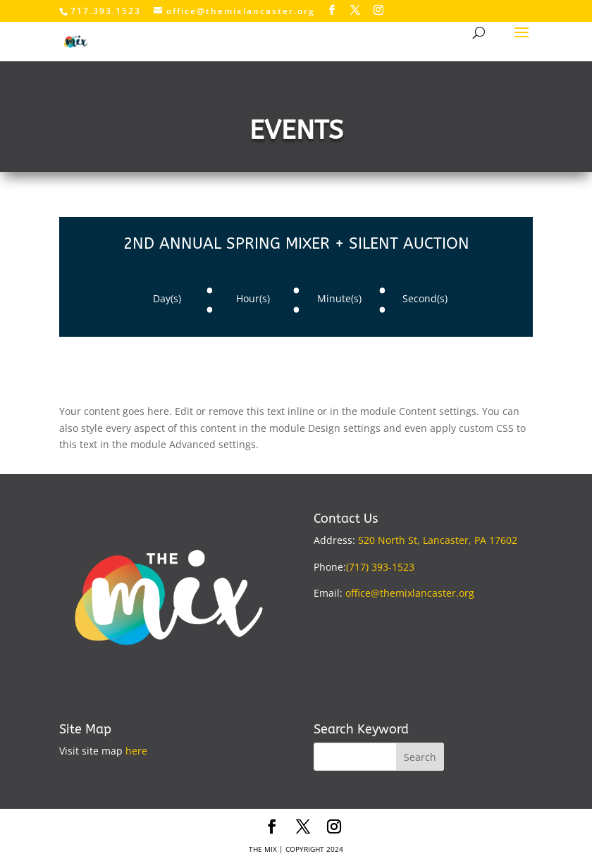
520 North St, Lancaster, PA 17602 (438, 540)
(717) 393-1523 (380, 567)
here (136, 751)
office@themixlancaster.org (410, 593)
